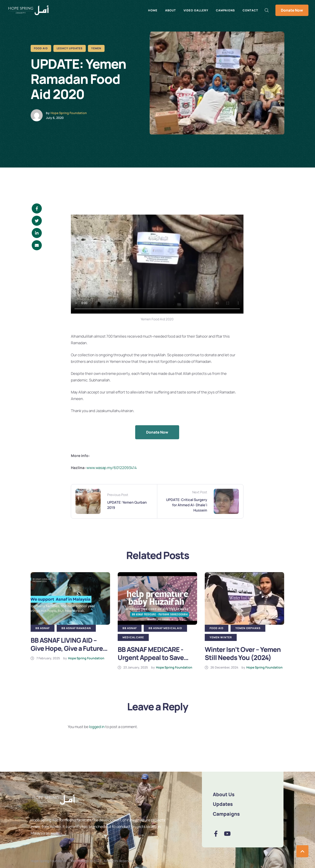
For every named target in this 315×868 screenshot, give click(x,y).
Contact (250, 10)
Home (153, 10)
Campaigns (225, 10)
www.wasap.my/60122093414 (112, 468)
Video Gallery (196, 10)
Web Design (80, 861)
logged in (97, 727)
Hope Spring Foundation (69, 113)
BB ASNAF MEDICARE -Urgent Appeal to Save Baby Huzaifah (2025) (151, 658)
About (171, 10)
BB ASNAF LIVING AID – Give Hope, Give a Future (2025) (67, 648)
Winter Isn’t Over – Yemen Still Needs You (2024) (243, 654)
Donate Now (292, 10)
